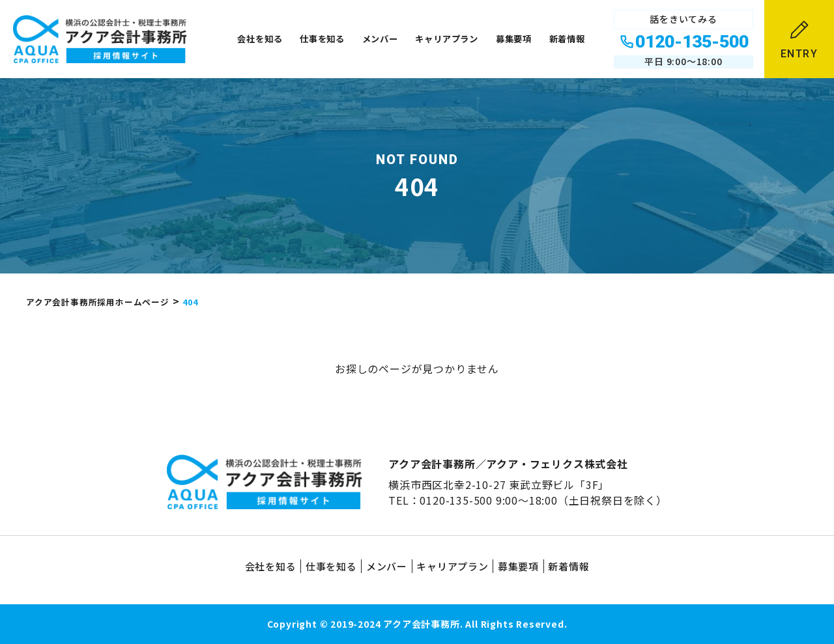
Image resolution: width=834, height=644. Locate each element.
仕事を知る (322, 39)
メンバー (380, 39)
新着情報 (567, 39)
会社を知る (260, 39)
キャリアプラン (447, 39)
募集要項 (514, 39)
